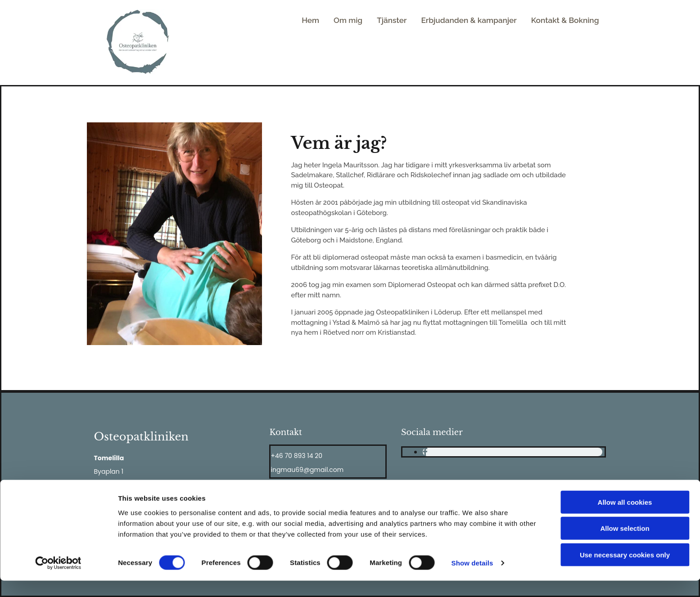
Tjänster (405, 21)
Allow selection (625, 545)
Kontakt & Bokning (568, 21)
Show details (472, 579)
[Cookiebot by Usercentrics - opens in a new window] (58, 579)
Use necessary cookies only (625, 571)
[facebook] (425, 452)
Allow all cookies (625, 518)
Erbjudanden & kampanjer (477, 21)
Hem (327, 21)
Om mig (363, 21)
